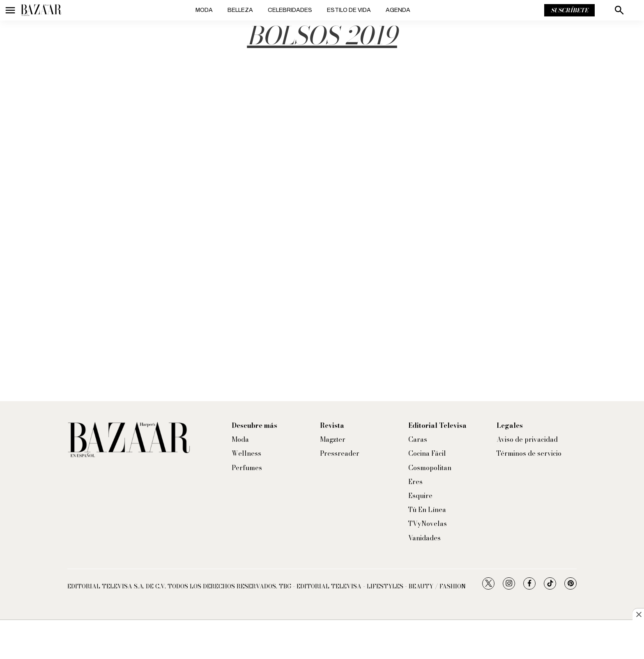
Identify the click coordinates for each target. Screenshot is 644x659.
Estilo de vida (349, 10)
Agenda (398, 10)
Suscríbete (569, 10)
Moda (204, 10)
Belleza (240, 10)
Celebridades (290, 10)
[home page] (41, 10)
